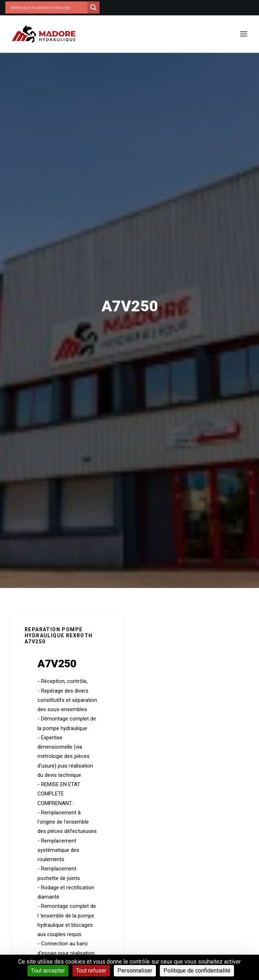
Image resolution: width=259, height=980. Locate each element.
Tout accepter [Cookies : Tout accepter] (48, 971)
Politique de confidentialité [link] (197, 971)
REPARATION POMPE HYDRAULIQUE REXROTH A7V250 (59, 635)
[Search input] (48, 7)
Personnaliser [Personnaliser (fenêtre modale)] (135, 971)
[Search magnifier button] (93, 7)
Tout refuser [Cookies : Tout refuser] (91, 971)
